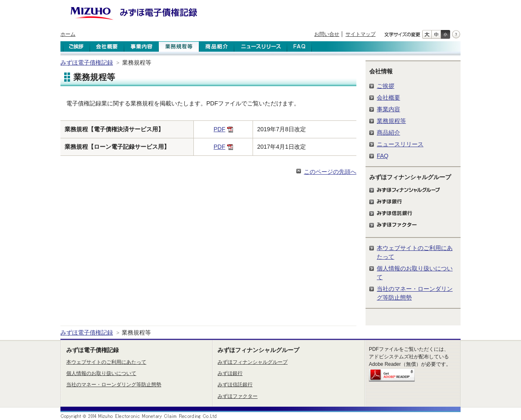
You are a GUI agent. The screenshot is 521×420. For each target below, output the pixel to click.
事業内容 (388, 109)
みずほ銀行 (230, 373)
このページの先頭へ (330, 172)
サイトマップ (361, 34)
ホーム (68, 34)
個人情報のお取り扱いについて (101, 373)
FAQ (383, 156)
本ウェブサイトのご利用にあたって (106, 362)
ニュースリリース (400, 144)
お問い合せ (327, 34)
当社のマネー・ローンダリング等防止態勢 (114, 385)
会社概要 (388, 97)
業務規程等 (391, 121)
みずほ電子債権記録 (87, 62)
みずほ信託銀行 (235, 385)
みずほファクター (238, 396)
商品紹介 (388, 132)
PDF (220, 129)
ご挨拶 (386, 86)
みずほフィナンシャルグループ (253, 362)
